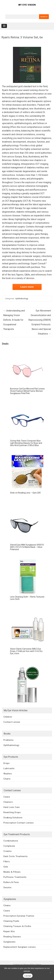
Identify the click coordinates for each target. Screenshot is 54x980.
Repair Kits (9, 931)
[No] (50, 972)
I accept (28, 976)
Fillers (7, 862)
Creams (8, 851)
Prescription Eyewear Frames (19, 916)
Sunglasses (10, 942)
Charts (7, 779)
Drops (7, 763)
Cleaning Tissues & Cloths (17, 926)
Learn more (27, 287)
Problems (8, 740)
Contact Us (18, 965)
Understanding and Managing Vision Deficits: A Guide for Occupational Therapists (14, 320)
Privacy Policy (29, 965)
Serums (7, 887)
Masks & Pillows (12, 872)
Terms (39, 965)
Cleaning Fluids (11, 921)
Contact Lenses (12, 722)
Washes (8, 774)
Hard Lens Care (12, 807)
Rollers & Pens (11, 882)
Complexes (9, 846)
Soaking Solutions (13, 818)
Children (8, 717)
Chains (7, 905)
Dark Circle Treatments (16, 856)
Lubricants (9, 768)
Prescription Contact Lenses (19, 823)
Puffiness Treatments (15, 877)
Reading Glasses (12, 937)
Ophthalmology (22, 299)
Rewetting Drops (12, 812)
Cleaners (8, 802)
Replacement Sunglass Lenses (20, 947)
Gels (6, 867)
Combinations (11, 841)
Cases (7, 797)
